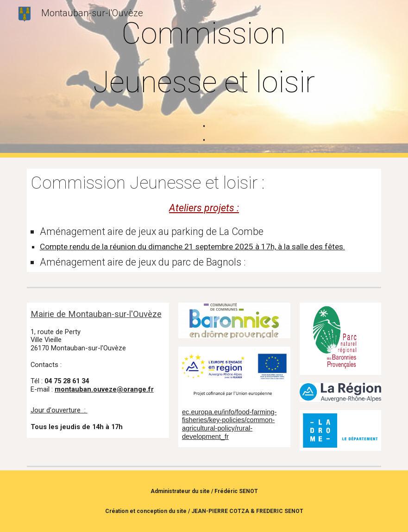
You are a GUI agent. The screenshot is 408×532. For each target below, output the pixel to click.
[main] (204, 79)
